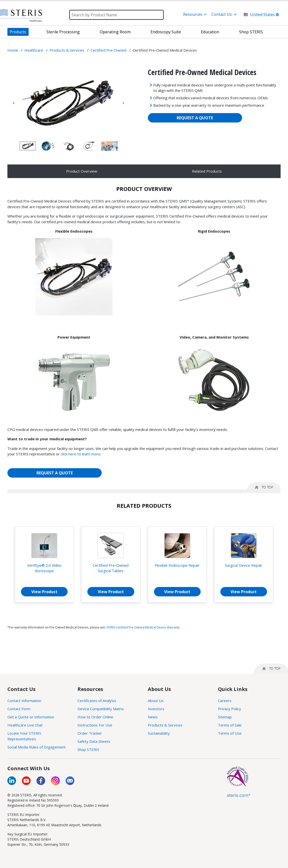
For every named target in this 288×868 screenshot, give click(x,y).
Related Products (207, 171)
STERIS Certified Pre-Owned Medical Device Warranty (143, 627)
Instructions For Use (95, 725)
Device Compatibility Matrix (101, 709)
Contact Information (24, 701)
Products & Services (165, 725)
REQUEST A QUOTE (195, 118)
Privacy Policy (230, 709)
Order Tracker (90, 733)
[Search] (116, 15)
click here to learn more (81, 454)
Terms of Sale (230, 725)
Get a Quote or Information (31, 717)
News (153, 717)
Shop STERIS (88, 749)
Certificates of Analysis (97, 701)
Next (123, 103)
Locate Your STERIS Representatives (24, 736)
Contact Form (19, 709)
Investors (156, 709)
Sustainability (159, 733)
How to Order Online (95, 717)
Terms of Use (230, 733)
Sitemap (225, 717)
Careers (225, 701)
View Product (44, 592)
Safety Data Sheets (94, 741)
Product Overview (82, 171)
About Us (156, 701)
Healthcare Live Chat (25, 725)
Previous (14, 103)
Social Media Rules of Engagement (37, 747)
